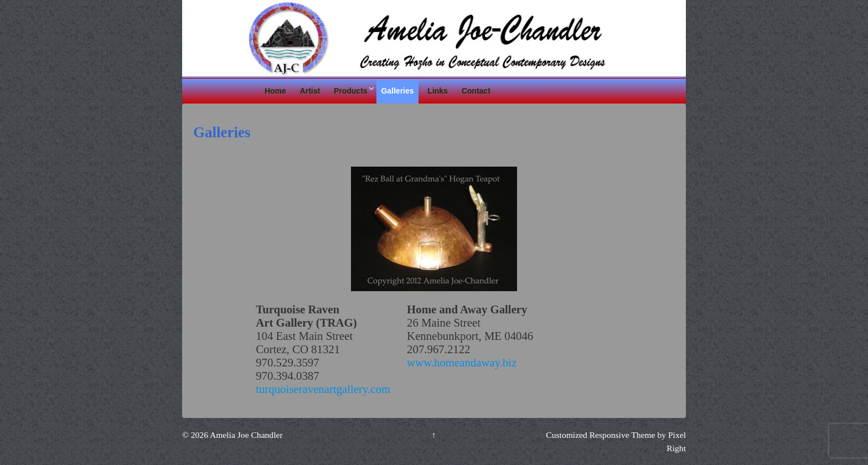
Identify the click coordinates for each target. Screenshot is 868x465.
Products (351, 91)
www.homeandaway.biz (462, 362)
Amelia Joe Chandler (246, 435)
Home (275, 91)
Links (438, 91)
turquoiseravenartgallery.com (323, 389)
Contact (476, 91)
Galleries (397, 91)
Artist (310, 91)
